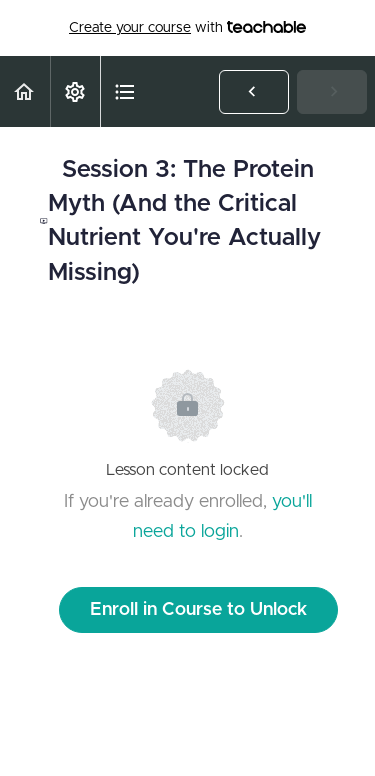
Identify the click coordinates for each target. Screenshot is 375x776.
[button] (25, 91)
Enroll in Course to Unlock (198, 610)
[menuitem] (75, 91)
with (187, 28)
